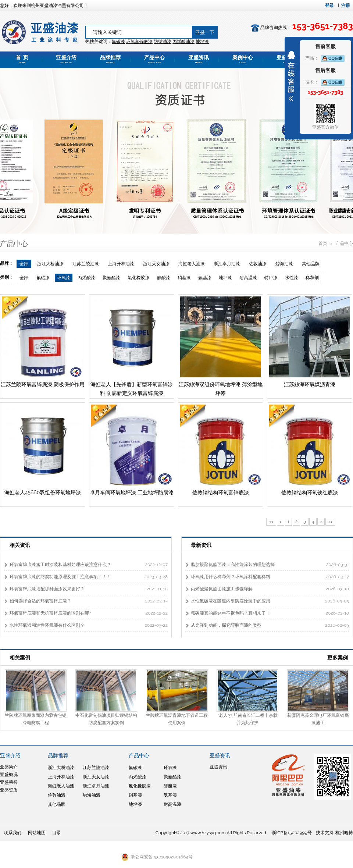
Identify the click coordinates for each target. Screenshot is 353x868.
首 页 (22, 59)
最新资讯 (201, 545)
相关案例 (20, 658)
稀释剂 (312, 278)
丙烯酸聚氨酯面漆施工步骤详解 (222, 589)
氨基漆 (205, 278)
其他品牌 (311, 264)
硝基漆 (184, 278)
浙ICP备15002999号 (292, 833)
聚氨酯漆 (111, 278)
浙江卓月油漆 (227, 264)
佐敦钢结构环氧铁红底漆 (310, 492)
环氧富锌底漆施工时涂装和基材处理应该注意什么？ (60, 565)
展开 (291, 76)
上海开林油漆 (121, 264)
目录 (57, 833)
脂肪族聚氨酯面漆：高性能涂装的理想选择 (233, 565)
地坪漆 (225, 278)
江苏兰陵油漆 (86, 264)
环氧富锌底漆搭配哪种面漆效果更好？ (47, 589)
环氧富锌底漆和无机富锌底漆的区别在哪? (50, 613)
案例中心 (243, 59)
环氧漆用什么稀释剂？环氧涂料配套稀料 (231, 577)
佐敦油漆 (258, 264)
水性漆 (292, 278)
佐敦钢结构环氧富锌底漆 (221, 492)
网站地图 (37, 833)
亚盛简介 (9, 767)
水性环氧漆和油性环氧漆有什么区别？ (47, 625)
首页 (323, 243)
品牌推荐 (110, 59)
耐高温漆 (248, 278)
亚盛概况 (9, 775)
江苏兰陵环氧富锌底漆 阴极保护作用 (43, 384)
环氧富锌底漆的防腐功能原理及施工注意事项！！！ (60, 577)
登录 (329, 6)
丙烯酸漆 (86, 278)
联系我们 (13, 833)
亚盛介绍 (66, 59)
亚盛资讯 (199, 59)
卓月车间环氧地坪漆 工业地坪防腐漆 (132, 492)
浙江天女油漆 (156, 264)
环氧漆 (64, 278)
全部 (24, 264)
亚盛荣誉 (9, 782)
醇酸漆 (164, 278)
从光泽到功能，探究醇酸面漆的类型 (226, 625)
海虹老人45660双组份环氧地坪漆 (43, 492)
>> (330, 522)
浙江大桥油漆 (50, 264)
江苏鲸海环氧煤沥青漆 (310, 384)
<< (271, 522)
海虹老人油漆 (192, 264)
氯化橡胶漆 (139, 278)
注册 (346, 6)
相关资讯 (20, 545)
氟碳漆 (118, 42)
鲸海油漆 (284, 264)
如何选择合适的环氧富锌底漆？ (40, 601)
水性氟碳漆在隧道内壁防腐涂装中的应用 (231, 601)
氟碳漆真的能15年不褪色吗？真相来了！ (231, 613)
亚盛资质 (9, 790)
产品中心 (154, 59)
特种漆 (271, 278)
